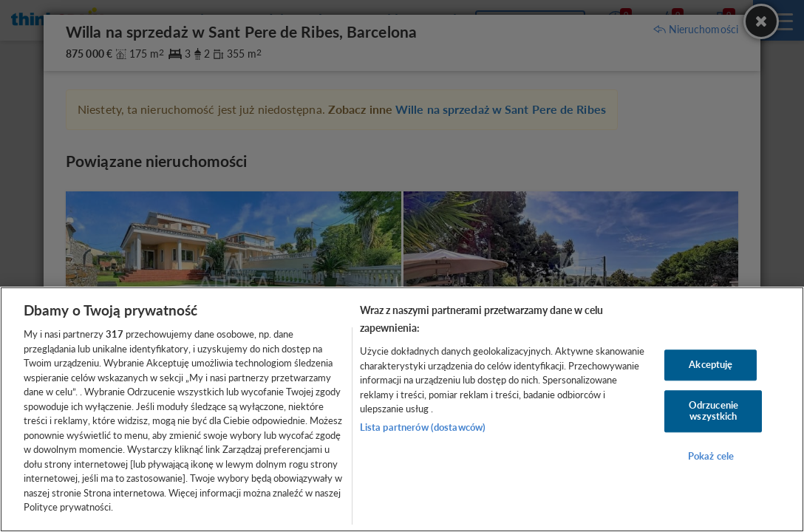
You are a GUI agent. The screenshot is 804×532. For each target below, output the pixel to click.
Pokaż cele (711, 456)
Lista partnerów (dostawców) (423, 427)
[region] (402, 409)
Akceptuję (711, 364)
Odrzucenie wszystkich (713, 411)
